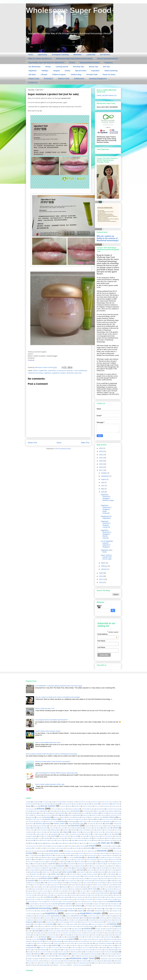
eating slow (75, 848)
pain (27, 916)
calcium (100, 824)
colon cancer (87, 832)
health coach (90, 870)
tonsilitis (35, 950)
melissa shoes (47, 895)
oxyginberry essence (114, 914)
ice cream (118, 876)
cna (27, 832)
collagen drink (76, 832)
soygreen (43, 939)
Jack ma (105, 880)
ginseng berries (71, 864)
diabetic (102, 840)
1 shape (28, 802)
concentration (29, 834)
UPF (70, 952)
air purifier (95, 804)
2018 (101, 467)
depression (59, 840)
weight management (34, 959)
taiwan (71, 945)
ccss (57, 826)
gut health (69, 868)
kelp (67, 885)
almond (36, 806)
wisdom (74, 961)
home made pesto (37, 876)
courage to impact (31, 836)
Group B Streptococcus (36, 868)
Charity (67, 71)
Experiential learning (92, 855)
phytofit (84, 918)
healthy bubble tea (81, 872)
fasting (40, 858)
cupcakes (47, 838)
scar (111, 931)
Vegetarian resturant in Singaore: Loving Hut (106, 524)
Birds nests (70, 817)
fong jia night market (79, 860)
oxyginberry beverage (71, 914)
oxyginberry (47, 373)
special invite (39, 941)
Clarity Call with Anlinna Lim (107, 95)
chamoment (75, 826)
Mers (112, 895)
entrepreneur (102, 853)
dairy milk (89, 838)
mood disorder (70, 899)
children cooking (30, 830)
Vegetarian (33, 71)
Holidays (45, 71)
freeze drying (81, 862)
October (104, 473)
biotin (63, 817)
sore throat (94, 937)
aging (88, 804)
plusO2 (54, 920)
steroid (103, 941)
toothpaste (43, 950)
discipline (60, 843)
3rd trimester (46, 802)
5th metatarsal (59, 802)
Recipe (48, 67)
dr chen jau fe (92, 843)
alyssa (70, 806)
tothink (59, 950)
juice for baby (36, 885)
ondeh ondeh (116, 909)
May (103, 489)
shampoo (28, 935)
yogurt (72, 963)
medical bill (98, 893)
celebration (64, 826)
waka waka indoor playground (87, 956)
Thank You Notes (109, 75)
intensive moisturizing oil (71, 881)
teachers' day (111, 945)
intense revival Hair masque (54, 880)
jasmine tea (33, 883)
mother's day (111, 899)
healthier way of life (47, 872)
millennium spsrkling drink (78, 897)
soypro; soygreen (99, 939)
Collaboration (79, 79)
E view (36, 848)
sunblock (117, 943)
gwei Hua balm (79, 868)
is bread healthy (88, 881)
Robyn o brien (61, 929)
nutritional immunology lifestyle (68, 909)
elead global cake (69, 851)
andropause (106, 806)
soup (100, 937)
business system (59, 824)
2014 (101, 579)
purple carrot (64, 924)
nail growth (104, 902)
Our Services (105, 55)
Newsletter (78, 55)
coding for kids (40, 832)
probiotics (36, 924)
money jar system (60, 899)
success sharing (58, 943)
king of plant (110, 885)
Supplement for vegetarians (106, 517)
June (103, 486)
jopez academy (87, 883)
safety (37, 931)
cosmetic (109, 834)
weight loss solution (116, 956)
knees (30, 887)
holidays (113, 874)
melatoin (39, 895)
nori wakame (36, 906)
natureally (32, 904)
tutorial (119, 950)
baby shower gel (48, 815)
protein (50, 924)
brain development (31, 822)
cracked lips (52, 371)
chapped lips (43, 371)
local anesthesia (109, 889)
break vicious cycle (51, 822)
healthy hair (110, 872)
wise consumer (84, 961)
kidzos (92, 885)
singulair (110, 935)
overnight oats (30, 914)
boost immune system (108, 819)
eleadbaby (79, 851)
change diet (88, 826)
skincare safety (55, 937)
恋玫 (36, 965)
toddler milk (112, 948)
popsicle (84, 920)
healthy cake (92, 872)
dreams (63, 846)
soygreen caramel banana (59, 939)
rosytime (87, 928)
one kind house (30, 911)
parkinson (68, 916)
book (92, 819)
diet (27, 843)
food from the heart (31, 862)
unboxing (53, 952)
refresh (58, 926)
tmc (98, 948)
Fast (35, 858)
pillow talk (111, 918)
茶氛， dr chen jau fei (62, 965)
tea (94, 945)
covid (40, 836)
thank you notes (44, 948)
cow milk (75, 836)
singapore (103, 935)
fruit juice (102, 862)
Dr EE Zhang (45, 846)
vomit (75, 956)
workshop (109, 961)
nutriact (70, 906)
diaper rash (110, 840)
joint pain (79, 883)
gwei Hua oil (89, 868)
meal (77, 893)
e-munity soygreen (59, 848)
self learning (90, 933)
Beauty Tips (94, 67)
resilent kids (83, 926)
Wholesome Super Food (69, 10)
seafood (36, 933)
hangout (47, 870)
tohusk (29, 950)
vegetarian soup (109, 954)
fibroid (100, 858)
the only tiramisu (55, 948)
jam (111, 881)
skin (29, 937)
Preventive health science (112, 922)
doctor (78, 843)
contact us (63, 834)
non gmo (28, 906)
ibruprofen (110, 876)
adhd (36, 804)
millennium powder (63, 897)
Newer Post (32, 443)
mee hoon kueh (30, 895)
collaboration (56, 832)
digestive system (50, 843)
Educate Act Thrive (99, 848)
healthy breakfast (67, 872)
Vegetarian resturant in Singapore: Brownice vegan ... (107, 498)
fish (120, 858)
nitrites (112, 904)
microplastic (29, 897)
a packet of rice (95, 802)
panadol (32, 916)
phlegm (77, 918)
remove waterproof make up (70, 926)
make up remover (55, 893)
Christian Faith (92, 75)
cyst (68, 838)
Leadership (91, 55)
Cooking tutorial (62, 67)
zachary (96, 963)
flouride (36, 859)
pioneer (32, 920)
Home (31, 55)
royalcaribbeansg (110, 929)
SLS (68, 937)
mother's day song (39, 902)
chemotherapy (79, 828)
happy (61, 870)
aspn (29, 813)
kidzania (86, 885)
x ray (50, 963)
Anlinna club (54, 809)
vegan (116, 952)
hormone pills (54, 876)
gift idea (53, 864)
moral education (88, 899)
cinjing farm (99, 830)
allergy (28, 806)
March (104, 563)
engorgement (47, 853)
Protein (72, 63)
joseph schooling (98, 883)
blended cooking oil (51, 819)
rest (98, 926)
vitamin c (69, 956)
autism (54, 813)
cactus (71, 824)
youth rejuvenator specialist (84, 963)
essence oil (118, 853)
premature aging (62, 922)
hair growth (103, 868)
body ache (73, 819)
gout (88, 866)
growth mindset (49, 868)
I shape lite (103, 876)
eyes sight (112, 855)
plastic (48, 920)
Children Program (59, 75)
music (98, 902)
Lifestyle (44, 75)
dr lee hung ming (55, 846)
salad (44, 931)
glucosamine (109, 864)
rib (54, 929)
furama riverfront (117, 862)
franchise (65, 862)
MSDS (73, 902)
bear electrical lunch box (115, 815)
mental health (94, 895)
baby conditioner (93, 813)
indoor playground (94, 879)
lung (76, 891)
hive (107, 874)
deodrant (52, 840)
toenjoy (119, 948)
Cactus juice (79, 824)
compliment (116, 832)
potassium (109, 920)
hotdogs (61, 876)
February (105, 566)
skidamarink (118, 935)
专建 (117, 963)
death (103, 838)
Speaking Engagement (98, 79)
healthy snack (56, 874)
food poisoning (42, 862)
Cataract (52, 826)
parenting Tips (58, 916)
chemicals (69, 828)
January (104, 569)
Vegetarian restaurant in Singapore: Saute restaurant (106, 509)
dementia (30, 840)
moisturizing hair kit (33, 899)
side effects (66, 935)
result (102, 926)
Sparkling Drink (110, 939)
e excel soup (114, 846)
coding (32, 832)
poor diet (69, 920)
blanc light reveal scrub (36, 819)
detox (73, 840)
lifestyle (113, 887)
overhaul (107, 911)
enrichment (81, 853)
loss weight (61, 891)
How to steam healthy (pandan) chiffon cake (50, 784)
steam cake (81, 941)
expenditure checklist (79, 855)
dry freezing (82, 846)
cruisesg (117, 836)
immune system (47, 878)
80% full (73, 802)
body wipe (81, 819)
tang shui (83, 945)
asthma (35, 813)
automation (61, 813)
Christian (73, 830)
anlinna (35, 371)
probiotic (28, 924)
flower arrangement (46, 860)
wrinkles (36, 963)
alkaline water (116, 804)
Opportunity (42, 55)
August (104, 479)
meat (81, 893)
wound (30, 963)
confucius (46, 834)
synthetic (54, 945)
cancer (107, 824)
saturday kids (78, 931)
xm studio (65, 963)
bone (87, 819)
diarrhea (117, 840)
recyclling (36, 926)
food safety (51, 862)
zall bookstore (104, 963)
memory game (64, 895)
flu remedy (62, 860)
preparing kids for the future (87, 922)
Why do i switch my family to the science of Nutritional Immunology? (108, 238)
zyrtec (112, 963)
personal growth (58, 918)
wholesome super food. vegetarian (35, 961)
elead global (54, 851)
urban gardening (78, 952)
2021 (101, 458)
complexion (108, 832)
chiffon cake (107, 828)
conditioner (38, 834)
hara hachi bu (68, 870)
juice (106, 883)
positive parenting (100, 920)
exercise (68, 855)
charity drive (43, 828)
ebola (82, 848)
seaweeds (50, 933)
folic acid (69, 860)
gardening (35, 864)
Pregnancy (109, 63)
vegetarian (65, 954)
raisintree (113, 924)
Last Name (101, 647)
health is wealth (112, 870)
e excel (76, 371)
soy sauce (34, 939)
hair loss (110, 868)
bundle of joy (118, 822)
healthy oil (45, 874)
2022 (101, 455)
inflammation (104, 879)
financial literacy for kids (111, 858)
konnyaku (44, 887)
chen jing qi (88, 828)
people (118, 916)
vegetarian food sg (77, 954)
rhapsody (117, 926)
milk (44, 897)
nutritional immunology (35, 373)
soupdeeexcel (107, 937)
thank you (33, 947)
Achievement (29, 804)
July (103, 482)
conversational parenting (75, 834)
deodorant (45, 840)
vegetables (55, 954)
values (100, 952)
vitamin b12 (61, 956)
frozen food (90, 862)
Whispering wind (47, 959)
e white (42, 848)
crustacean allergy (31, 838)
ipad (81, 881)
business (30, 824)
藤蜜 (88, 965)
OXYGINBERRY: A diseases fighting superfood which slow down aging (59, 686)
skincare (44, 937)
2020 (101, 461)
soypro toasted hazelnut (85, 939)
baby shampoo (37, 815)
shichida (41, 935)
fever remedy (70, 858)
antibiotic (45, 811)
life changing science (95, 887)
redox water (51, 926)
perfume (38, 918)
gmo (43, 866)
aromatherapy (87, 811)
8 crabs (67, 802)
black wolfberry (110, 817)
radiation (79, 924)
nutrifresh (78, 906)
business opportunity (43, 824)
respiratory (91, 926)
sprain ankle (48, 941)
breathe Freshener (83, 822)
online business (42, 911)
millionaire (90, 897)
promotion (43, 924)
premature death (73, 922)
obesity (82, 909)
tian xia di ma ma (85, 948)
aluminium (63, 806)
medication (106, 893)
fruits (109, 862)
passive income (78, 916)
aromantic (76, 811)
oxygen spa (39, 914)
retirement (109, 926)
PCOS (105, 916)
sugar (91, 943)
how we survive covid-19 (73, 876)
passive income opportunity (94, 916)
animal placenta (30, 809)
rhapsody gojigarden (46, 929)
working (102, 961)
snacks (80, 937)
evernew (39, 855)
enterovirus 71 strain (91, 853)
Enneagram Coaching (60, 55)
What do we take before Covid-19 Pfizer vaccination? (53, 762)
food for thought (115, 860)
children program (55, 830)
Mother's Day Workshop (53, 902)
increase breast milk (80, 878)
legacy (85, 887)
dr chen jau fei (61, 371)
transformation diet (73, 950)
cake (94, 824)
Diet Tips (106, 67)
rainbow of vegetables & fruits (99, 924)
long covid (118, 889)
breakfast (61, 821)
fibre (86, 857)
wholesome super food (74, 373)
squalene (73, 941)
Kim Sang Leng (100, 885)
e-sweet (68, 848)
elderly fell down (32, 851)
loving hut (70, 891)
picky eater (92, 918)
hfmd (102, 874)
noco (118, 904)
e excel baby (105, 846)
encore (39, 853)
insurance (40, 881)
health (81, 870)
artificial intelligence (109, 811)
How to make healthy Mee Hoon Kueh (48, 742)
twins (29, 952)
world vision (118, 961)
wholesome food (60, 959)
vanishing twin (108, 952)
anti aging (92, 809)
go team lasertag (51, 866)
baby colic (84, 813)
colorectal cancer (98, 832)
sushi (47, 945)
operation (52, 911)
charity (35, 828)
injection (112, 879)
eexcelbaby (118, 848)
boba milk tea (65, 819)
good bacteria (72, 866)
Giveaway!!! (48, 79)
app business (67, 811)
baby (78, 813)
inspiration (31, 880)
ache (118, 802)
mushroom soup (90, 902)
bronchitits (93, 822)
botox (118, 819)
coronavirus (101, 834)
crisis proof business (107, 836)
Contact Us (33, 83)
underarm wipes (62, 952)
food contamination (92, 860)
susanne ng (40, 945)
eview (57, 855)
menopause (73, 895)
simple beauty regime (84, 935)
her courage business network (89, 874)
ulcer (34, 952)
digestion (40, 843)
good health (81, 866)
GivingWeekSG (99, 864)
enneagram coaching (70, 853)
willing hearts (66, 961)
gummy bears (60, 868)
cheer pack (52, 828)
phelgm (71, 918)
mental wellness (104, 895)
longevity (30, 891)
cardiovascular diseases (40, 826)
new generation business (63, 904)
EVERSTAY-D (48, 855)
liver (101, 889)
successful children (69, 943)
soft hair (87, 937)
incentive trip (69, 879)
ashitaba (119, 811)
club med (117, 830)
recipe (28, 926)
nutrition (87, 906)
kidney (80, 885)
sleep (63, 937)
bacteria (57, 815)
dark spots (97, 838)
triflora (113, 950)
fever (62, 857)
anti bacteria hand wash (113, 809)
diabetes (96, 840)
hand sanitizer (31, 870)
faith (118, 855)
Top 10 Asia (52, 950)
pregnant (39, 922)
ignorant (36, 879)
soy (114, 937)
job (44, 883)
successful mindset (82, 943)
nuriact (64, 906)
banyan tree (95, 815)
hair (96, 868)
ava (68, 813)
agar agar (76, 804)
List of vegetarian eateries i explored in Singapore (107, 544)
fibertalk (79, 857)
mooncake (79, 899)
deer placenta (118, 838)
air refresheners (105, 804)
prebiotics (117, 920)
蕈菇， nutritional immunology (77, 965)
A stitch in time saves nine (108, 802)
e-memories (49, 848)
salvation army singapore (55, 931)
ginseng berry (81, 864)
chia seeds (97, 828)
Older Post (85, 443)
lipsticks (81, 889)
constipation (54, 834)
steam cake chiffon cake (93, 941)
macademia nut (44, 893)
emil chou (117, 851)
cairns (89, 824)
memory (55, 895)
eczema (88, 848)
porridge (91, 920)
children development (42, 830)
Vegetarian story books (107, 551)
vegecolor (37, 954)
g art (29, 864)
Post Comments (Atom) (63, 449)
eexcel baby (110, 848)
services (98, 933)
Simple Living (34, 79)
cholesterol (66, 830)
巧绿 (31, 965)
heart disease (73, 874)
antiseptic (59, 811)
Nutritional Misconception (90, 63)
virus (41, 956)
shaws (35, 935)
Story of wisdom (111, 941)
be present (103, 815)
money (51, 899)
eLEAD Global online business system (48, 731)
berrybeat (47, 817)
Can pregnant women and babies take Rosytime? (52, 720)
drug (75, 846)
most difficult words (100, 899)
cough (116, 834)
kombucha (36, 887)
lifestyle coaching (36, 889)
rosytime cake (99, 929)
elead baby (43, 851)
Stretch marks (40, 943)
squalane (66, 941)
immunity (61, 879)
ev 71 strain (31, 855)
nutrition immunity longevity (98, 906)
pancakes (39, 916)
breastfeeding (72, 821)
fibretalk (93, 857)
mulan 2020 (80, 902)
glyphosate (37, 866)
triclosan (107, 950)
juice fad (28, 885)
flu (54, 859)
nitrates (106, 904)
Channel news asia (99, 826)
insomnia (119, 879)
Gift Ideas (32, 75)
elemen (86, 851)
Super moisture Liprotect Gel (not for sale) (106, 557)
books (98, 819)
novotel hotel (45, 906)
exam (62, 855)
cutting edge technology (58, 838)
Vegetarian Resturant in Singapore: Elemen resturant (106, 534)
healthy (57, 872)
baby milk (28, 815)
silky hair (74, 935)
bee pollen (39, 817)
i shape (95, 876)
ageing (83, 804)
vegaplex (29, 954)
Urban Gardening (111, 71)
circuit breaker (109, 830)
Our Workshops (35, 67)
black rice (92, 817)
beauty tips (31, 817)
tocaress (104, 947)
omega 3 (99, 909)
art (93, 811)
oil (87, 909)
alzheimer (77, 806)
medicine (115, 893)
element (92, 851)
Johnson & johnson (53, 883)
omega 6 (107, 909)
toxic (64, 950)
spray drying (57, 941)
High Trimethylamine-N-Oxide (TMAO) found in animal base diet (56, 773)
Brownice (101, 822)
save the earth (104, 931)
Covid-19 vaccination (65, 836)
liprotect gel (83, 371)
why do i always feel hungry (54, 961)
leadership (56, 887)
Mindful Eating (99, 897)
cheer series (61, 828)
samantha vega (68, 931)
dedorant (109, 838)
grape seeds (105, 866)
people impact (30, 918)
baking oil (70, 815)
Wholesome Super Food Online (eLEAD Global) (74, 59)
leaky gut (65, 887)
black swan (100, 817)
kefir (63, 885)
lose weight (53, 891)
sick (59, 935)
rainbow (86, 924)
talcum (76, 945)
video (36, 956)
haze (76, 870)
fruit (96, 862)
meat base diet (89, 893)
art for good (99, 811)
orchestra (71, 911)
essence (110, 853)
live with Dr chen (91, 889)
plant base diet (40, 920)
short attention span (51, 935)
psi (57, 924)
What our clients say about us (40, 59)
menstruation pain (83, 895)
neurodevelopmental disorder (45, 904)
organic (80, 911)
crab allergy (83, 836)
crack (90, 836)
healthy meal (35, 874)
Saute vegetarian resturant (91, 931)
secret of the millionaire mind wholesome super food (70, 933)
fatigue (46, 858)
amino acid (98, 806)
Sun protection (108, 943)
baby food (104, 813)
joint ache (63, 883)
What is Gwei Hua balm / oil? (45, 708)
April (103, 492)
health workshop (35, 872)
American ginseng (88, 806)
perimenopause (47, 918)
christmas (92, 830)
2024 (101, 448)
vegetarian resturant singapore (93, 954)
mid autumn (37, 897)
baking (63, 815)
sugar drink (98, 943)
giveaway (90, 864)
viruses (47, 956)
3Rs (52, 802)
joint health (71, 883)
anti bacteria (100, 809)
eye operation (103, 855)
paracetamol (47, 916)
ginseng (61, 864)
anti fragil (28, 811)
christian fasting (83, 830)
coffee (48, 832)
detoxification (81, 840)
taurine (89, 945)
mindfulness (108, 897)
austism (41, 813)
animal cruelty (115, 806)
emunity (29, 853)
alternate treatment (48, 806)
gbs (41, 864)
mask (71, 893)
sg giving (109, 933)
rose (68, 929)
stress (33, 943)
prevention (100, 922)
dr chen (84, 843)
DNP (73, 843)
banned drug (86, 815)
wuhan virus (43, 963)
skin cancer (36, 937)
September (105, 476)
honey (46, 876)
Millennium (51, 897)
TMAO (94, 948)
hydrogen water (87, 876)
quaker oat (72, 924)
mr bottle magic (65, 902)
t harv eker (64, 945)
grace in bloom (96, 866)
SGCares (117, 933)
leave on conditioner (75, 887)
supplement (30, 945)
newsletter (87, 904)
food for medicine (104, 860)
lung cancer (83, 891)
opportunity (60, 911)
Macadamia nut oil (113, 891)
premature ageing (51, 922)
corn (94, 834)
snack (73, 937)
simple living (95, 935)
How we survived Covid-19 (107, 59)
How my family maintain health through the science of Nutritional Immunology (51, 754)
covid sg (46, 836)
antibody (52, 811)
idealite (30, 879)
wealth (99, 956)
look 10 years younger (41, 891)
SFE (103, 933)
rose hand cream (76, 929)
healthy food (101, 872)
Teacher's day (101, 945)
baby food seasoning (114, 813)
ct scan (40, 838)
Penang (112, 916)
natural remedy (115, 901)
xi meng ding (57, 963)
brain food (41, 822)
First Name (101, 641)
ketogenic (73, 885)
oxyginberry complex (59, 373)
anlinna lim (63, 809)
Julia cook (45, 885)
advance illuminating (45, 804)
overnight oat (116, 911)
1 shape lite (37, 802)
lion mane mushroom (48, 889)
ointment (92, 909)
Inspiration (95, 71)
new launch (78, 904)
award (73, 813)
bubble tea (109, 821)
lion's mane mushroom (62, 889)
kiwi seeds (118, 885)
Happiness (54, 870)
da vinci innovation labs (77, 838)
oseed (89, 911)
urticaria (87, 952)
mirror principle (117, 897)
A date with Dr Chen (83, 802)
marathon (65, 893)
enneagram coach (58, 853)
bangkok (78, 815)
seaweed (43, 933)
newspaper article (97, 904)
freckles (72, 862)
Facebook (31, 360)
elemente (102, 851)
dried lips (70, 371)
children (115, 828)
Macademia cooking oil (32, 893)
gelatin (46, 864)
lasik (50, 887)
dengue (38, 840)
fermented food (54, 858)
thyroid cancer (75, 948)
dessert (67, 840)
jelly (40, 883)
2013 (101, 582)
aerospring (56, 804)
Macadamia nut (100, 891)
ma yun (91, 891)
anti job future (36, 811)
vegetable (47, 954)
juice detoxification (114, 883)
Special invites (81, 71)
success (48, 943)
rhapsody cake (34, 929)
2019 (101, 464)
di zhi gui (89, 840)
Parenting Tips (78, 67)
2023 (101, 451)
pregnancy (29, 922)
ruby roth (119, 929)
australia (48, 813)
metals (118, 895)
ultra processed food (43, 952)
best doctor (57, 817)
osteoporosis (98, 911)
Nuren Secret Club (55, 906)
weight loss (106, 956)
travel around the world (86, 950)
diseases (67, 843)
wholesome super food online (110, 959)
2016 (101, 573)
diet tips (33, 843)
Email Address (107, 634)
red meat (43, 926)
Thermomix (65, 947)
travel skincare (98, 950)
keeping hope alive (54, 885)
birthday (77, 817)
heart (65, 874)
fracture (58, 862)
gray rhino (113, 866)
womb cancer (94, 961)
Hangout (56, 71)
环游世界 (52, 965)
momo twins (44, 899)
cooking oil (87, 834)
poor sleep (76, 920)
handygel (40, 870)
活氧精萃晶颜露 (43, 965)
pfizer (65, 918)
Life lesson (106, 887)
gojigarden (61, 866)
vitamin (53, 956)
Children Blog (76, 75)
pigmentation (103, 918)
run (29, 931)
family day (29, 858)
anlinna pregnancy (73, 809)
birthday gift (84, 817)
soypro (71, 939)
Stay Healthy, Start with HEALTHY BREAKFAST (46, 63)
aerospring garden (66, 804)
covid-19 (53, 836)
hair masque (118, 868)
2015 (101, 576)
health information (101, 870)
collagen (65, 832)
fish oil (30, 859)
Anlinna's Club (63, 79)
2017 (101, 470)
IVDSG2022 (97, 881)
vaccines (94, 952)
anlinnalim (84, 809)
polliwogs (61, 920)
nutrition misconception (114, 906)
